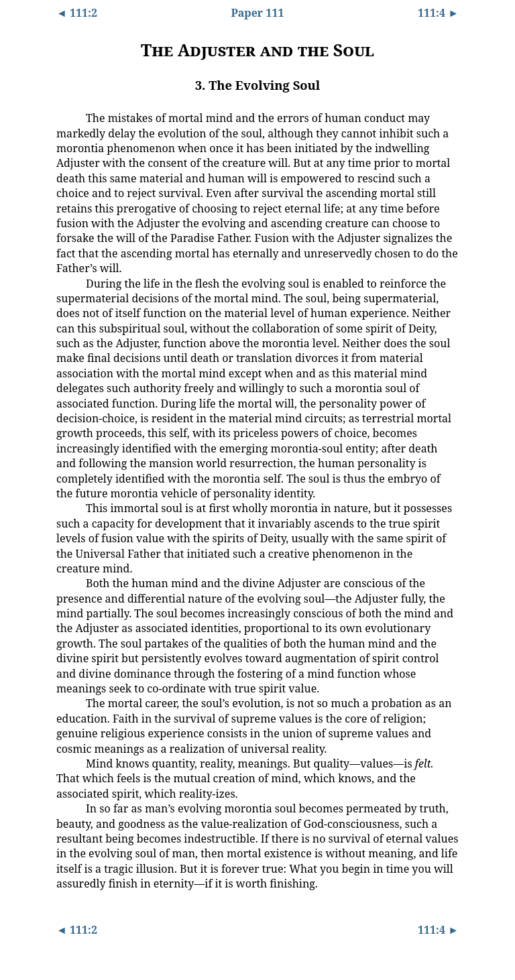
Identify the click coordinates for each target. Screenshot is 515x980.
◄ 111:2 (77, 13)
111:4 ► (438, 13)
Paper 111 (258, 13)
